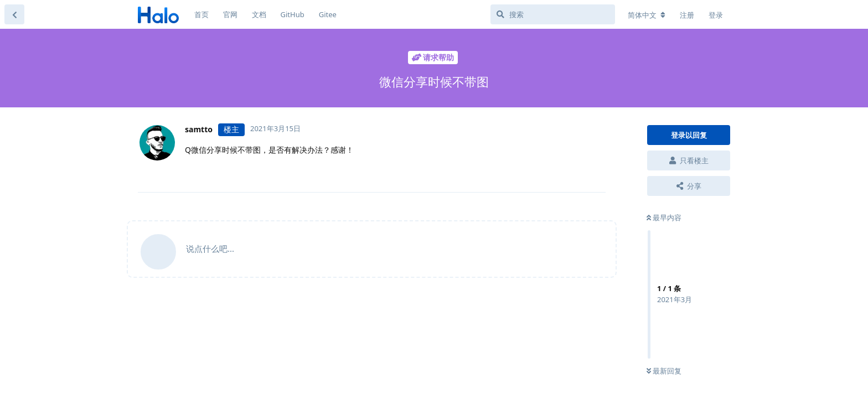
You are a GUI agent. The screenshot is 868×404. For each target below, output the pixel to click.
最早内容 (664, 217)
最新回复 (664, 371)
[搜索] (553, 14)
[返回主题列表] (14, 14)
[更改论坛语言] (647, 15)
